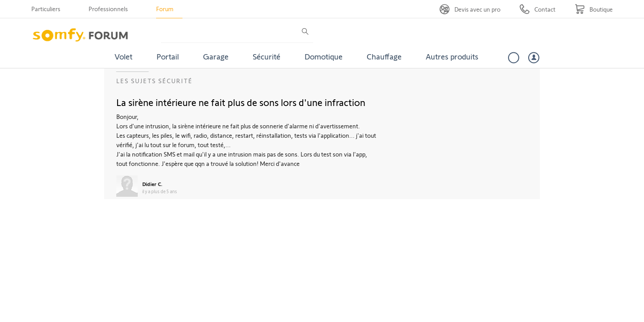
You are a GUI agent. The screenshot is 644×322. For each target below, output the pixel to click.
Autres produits (452, 56)
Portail (168, 56)
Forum (165, 9)
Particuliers (46, 9)
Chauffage (384, 56)
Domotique (324, 56)
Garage (216, 56)
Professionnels (108, 9)
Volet (123, 56)
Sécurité (267, 56)
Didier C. (152, 184)
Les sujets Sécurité (155, 81)
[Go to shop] (594, 9)
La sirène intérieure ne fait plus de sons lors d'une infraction (241, 102)
